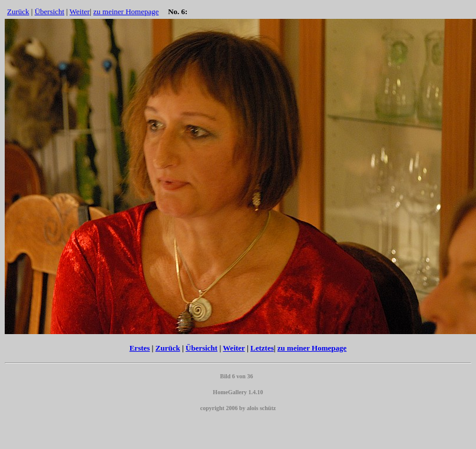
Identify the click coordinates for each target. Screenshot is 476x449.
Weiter (80, 11)
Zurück (18, 11)
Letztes (262, 348)
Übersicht (50, 11)
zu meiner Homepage (126, 11)
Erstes (140, 348)
